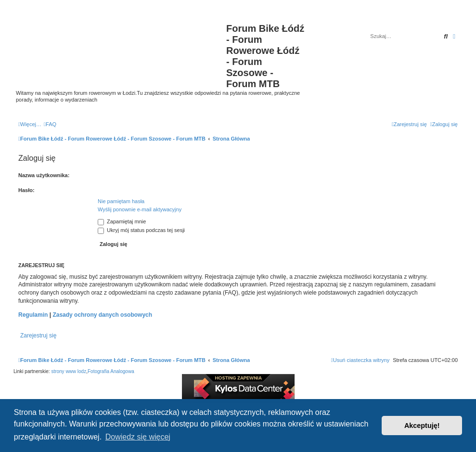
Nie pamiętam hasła (121, 201)
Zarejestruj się (38, 336)
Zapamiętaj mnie (122, 221)
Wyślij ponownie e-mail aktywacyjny (140, 209)
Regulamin (33, 315)
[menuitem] (50, 124)
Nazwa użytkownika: (44, 175)
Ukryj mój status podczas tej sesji (141, 230)
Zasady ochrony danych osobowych (102, 315)
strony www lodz (69, 371)
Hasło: (26, 190)
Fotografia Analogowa (111, 371)
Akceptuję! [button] (422, 426)
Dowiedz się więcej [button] (138, 437)
